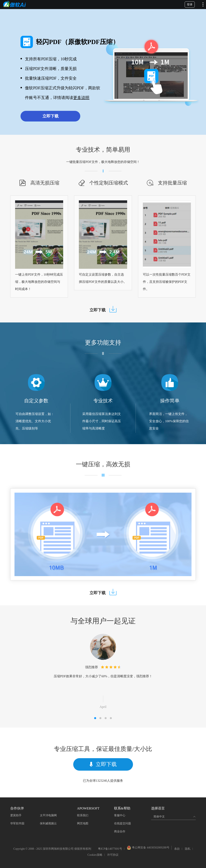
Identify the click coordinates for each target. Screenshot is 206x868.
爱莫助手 (16, 815)
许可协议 (113, 855)
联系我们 (83, 815)
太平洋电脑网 (48, 815)
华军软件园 (17, 823)
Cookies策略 (95, 855)
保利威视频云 (48, 823)
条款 (177, 849)
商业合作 (120, 831)
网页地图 (83, 823)
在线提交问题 (123, 823)
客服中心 (120, 815)
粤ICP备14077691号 (110, 849)
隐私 (188, 849)
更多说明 (81, 98)
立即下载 (50, 116)
